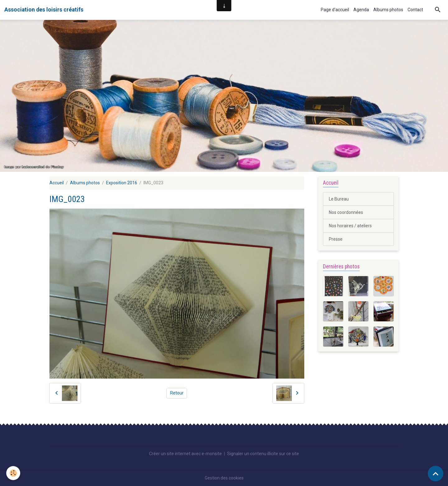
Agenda (361, 10)
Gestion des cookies (224, 478)
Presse (336, 239)
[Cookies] (13, 473)
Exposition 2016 (122, 183)
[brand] (44, 10)
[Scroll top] (436, 474)
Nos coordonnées (346, 212)
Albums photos (388, 10)
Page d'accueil (335, 10)
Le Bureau (339, 199)
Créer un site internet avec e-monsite (185, 454)
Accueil (57, 183)
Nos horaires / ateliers (350, 226)
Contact (415, 10)
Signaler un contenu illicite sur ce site (263, 454)
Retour (177, 393)
